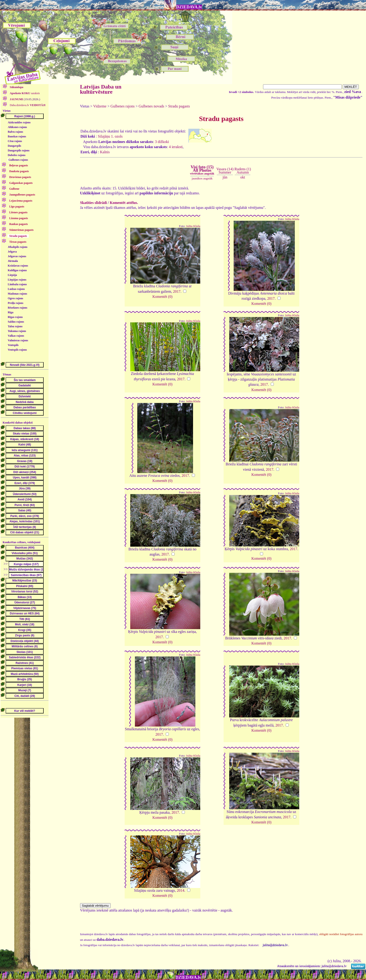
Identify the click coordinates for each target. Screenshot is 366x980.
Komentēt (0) (162, 297)
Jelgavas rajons (17, 256)
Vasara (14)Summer (225, 171)
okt (243, 177)
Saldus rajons (16, 322)
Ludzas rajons (16, 289)
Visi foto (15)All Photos (202, 170)
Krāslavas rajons (18, 266)
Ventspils (13, 345)
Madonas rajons (17, 294)
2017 (177, 291)
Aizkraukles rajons (19, 122)
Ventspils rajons (17, 350)
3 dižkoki (162, 142)
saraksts (25, 93)
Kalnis (105, 152)
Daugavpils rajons (19, 150)
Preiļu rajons (16, 303)
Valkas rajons (16, 336)
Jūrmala (13, 261)
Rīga (11, 312)
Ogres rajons (15, 298)
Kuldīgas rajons (17, 270)
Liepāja (12, 275)
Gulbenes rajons (18, 160)
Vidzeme (100, 106)
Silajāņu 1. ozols (110, 136)
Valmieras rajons (18, 340)
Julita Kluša (193, 226)
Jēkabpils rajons (18, 247)
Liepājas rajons (17, 280)
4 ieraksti (176, 147)
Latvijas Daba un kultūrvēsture (101, 89)
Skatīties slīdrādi (93, 203)
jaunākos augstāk (202, 178)
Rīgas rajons (15, 317)
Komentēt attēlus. (124, 203)
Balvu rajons (15, 132)
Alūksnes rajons (17, 127)
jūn (225, 177)
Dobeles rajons (17, 155)
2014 (181, 890)
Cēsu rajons (15, 141)
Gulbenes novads (151, 106)
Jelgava (12, 252)
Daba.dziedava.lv (27, 105)
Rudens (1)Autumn (243, 171)
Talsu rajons (15, 326)
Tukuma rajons (17, 331)
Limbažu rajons (17, 284)
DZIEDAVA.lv (189, 7)
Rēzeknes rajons (18, 308)
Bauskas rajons (17, 136)
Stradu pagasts (179, 106)
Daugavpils (14, 146)
